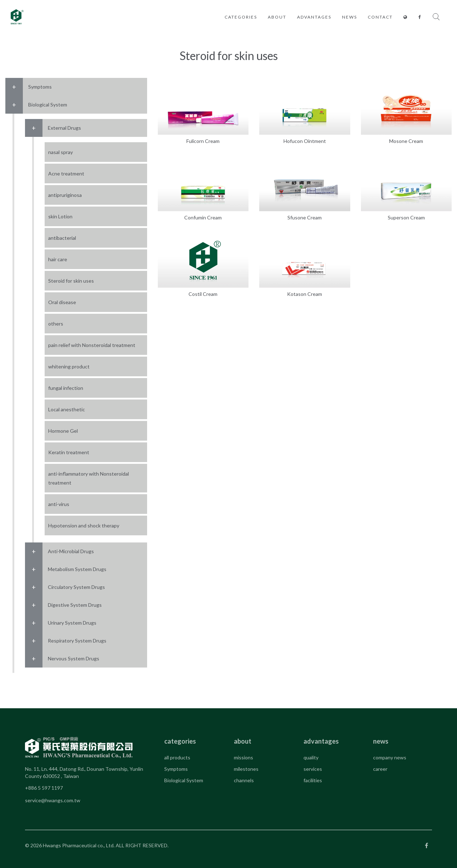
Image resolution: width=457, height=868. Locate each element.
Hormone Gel (63, 431)
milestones (246, 769)
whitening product (69, 366)
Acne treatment (66, 173)
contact (380, 17)
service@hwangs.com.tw (53, 800)
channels (244, 780)
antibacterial (62, 238)
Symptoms (176, 769)
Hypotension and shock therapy (84, 525)
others (56, 324)
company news (390, 757)
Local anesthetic (67, 409)
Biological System (184, 780)
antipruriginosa (65, 195)
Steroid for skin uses (71, 281)
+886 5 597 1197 (44, 788)
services (313, 769)
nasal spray (61, 152)
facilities (313, 780)
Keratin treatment (69, 452)
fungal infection (66, 388)
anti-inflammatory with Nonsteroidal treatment (89, 478)
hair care (58, 259)
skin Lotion (60, 216)
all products (177, 757)
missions (243, 757)
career (380, 769)
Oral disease (62, 302)
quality (311, 757)
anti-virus (59, 504)
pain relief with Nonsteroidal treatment (92, 345)
